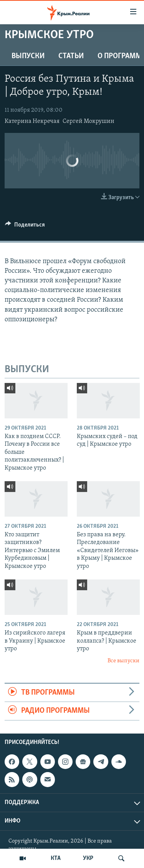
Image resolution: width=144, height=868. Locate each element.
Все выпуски (123, 661)
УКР (88, 858)
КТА (56, 858)
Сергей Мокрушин (89, 121)
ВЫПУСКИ (28, 56)
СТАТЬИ (71, 56)
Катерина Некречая (32, 121)
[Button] (25, 227)
